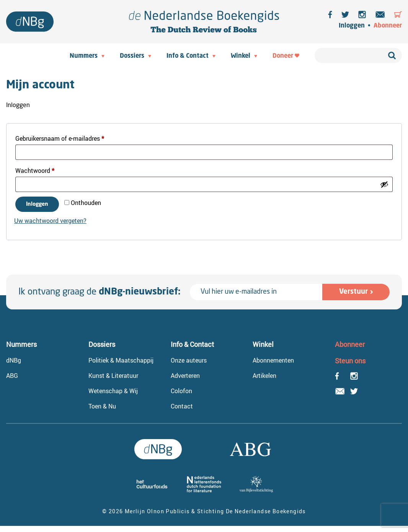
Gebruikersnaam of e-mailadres (69, 137)
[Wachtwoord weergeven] (384, 184)
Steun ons (350, 361)
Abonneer (388, 26)
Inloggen (352, 26)
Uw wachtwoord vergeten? (50, 221)
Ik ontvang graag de (100, 292)
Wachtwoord (44, 170)
